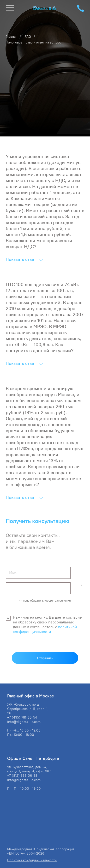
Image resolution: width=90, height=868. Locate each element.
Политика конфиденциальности (32, 860)
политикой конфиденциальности (45, 629)
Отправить (45, 658)
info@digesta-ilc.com (24, 722)
